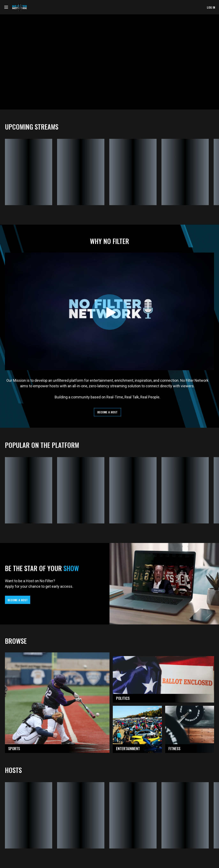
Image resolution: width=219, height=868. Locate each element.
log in (211, 7)
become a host (107, 412)
